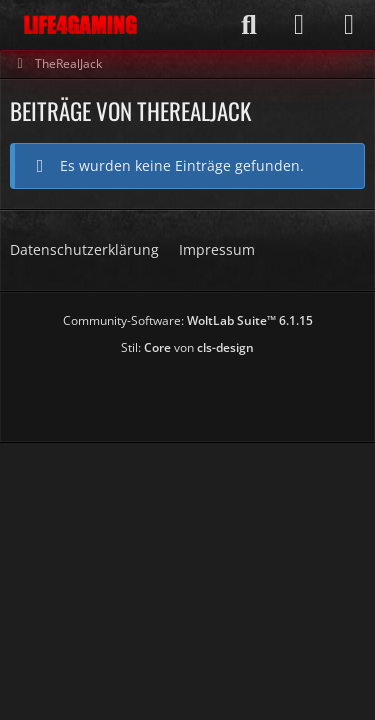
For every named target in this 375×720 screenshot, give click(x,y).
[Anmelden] (299, 25)
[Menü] (349, 25)
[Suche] (249, 25)
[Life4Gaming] (80, 25)
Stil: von (187, 347)
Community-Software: (188, 320)
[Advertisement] (192, 392)
